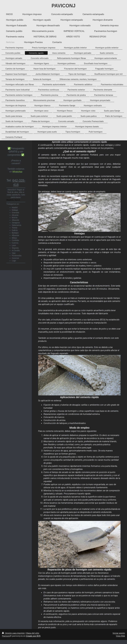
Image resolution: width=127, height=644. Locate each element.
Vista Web (120, 636)
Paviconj (6, 636)
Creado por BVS (33, 636)
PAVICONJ (63, 6)
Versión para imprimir (14, 633)
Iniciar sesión (119, 633)
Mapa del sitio (33, 633)
